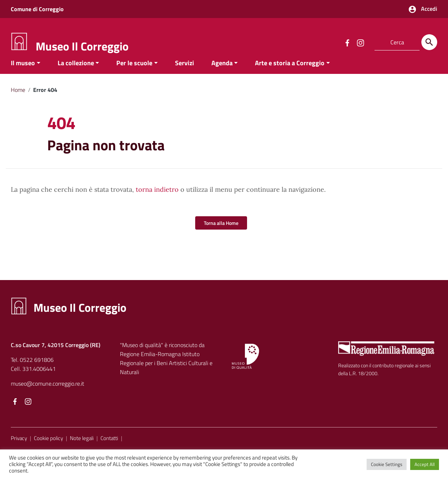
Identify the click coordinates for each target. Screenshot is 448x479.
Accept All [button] (425, 464)
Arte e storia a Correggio (290, 70)
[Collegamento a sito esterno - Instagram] (360, 42)
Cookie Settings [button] (387, 464)
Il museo (23, 70)
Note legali (82, 445)
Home (18, 97)
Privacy (19, 445)
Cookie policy (48, 445)
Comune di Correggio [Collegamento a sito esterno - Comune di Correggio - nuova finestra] (37, 9)
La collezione (76, 70)
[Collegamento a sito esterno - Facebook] (347, 42)
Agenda (222, 70)
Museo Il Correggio (82, 46)
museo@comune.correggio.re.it (48, 390)
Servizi (185, 70)
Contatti (109, 445)
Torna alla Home (221, 230)
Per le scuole (134, 70)
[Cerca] (429, 42)
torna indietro (157, 197)
